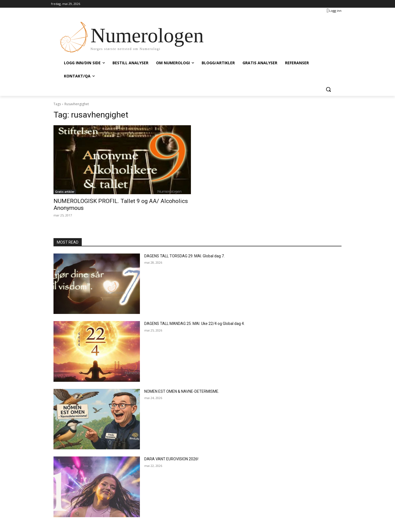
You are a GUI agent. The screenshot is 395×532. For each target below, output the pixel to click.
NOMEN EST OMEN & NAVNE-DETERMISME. (182, 391)
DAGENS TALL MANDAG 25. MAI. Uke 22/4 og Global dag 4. (194, 324)
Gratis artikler (65, 192)
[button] (328, 89)
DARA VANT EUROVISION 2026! (171, 459)
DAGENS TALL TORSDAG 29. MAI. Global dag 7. (184, 256)
